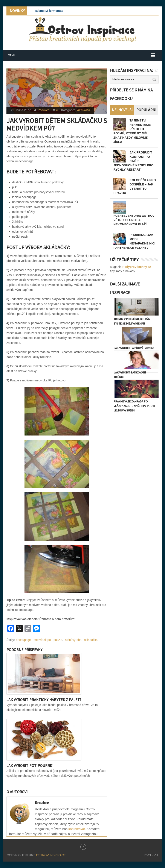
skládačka (91, 640)
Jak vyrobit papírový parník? (134, 348)
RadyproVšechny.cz (137, 267)
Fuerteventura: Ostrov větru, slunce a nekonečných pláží (134, 220)
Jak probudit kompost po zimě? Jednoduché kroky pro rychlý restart (133, 161)
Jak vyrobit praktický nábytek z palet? (44, 700)
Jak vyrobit (83, 110)
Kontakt (151, 855)
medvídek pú (42, 640)
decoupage (23, 640)
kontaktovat (77, 829)
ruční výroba (73, 640)
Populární (146, 110)
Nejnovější (122, 110)
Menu (11, 55)
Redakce (44, 110)
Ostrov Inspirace (51, 855)
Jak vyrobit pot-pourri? (29, 766)
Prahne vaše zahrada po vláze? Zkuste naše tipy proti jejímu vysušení (134, 406)
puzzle (58, 640)
